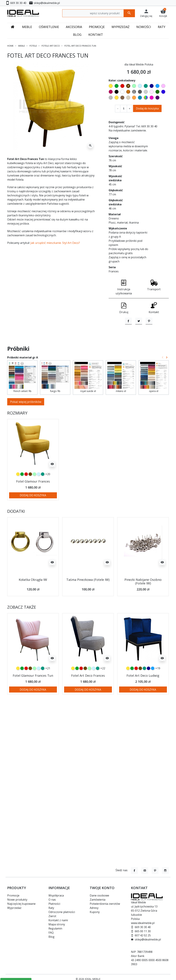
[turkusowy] (43, 489)
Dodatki (16, 527)
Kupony (95, 912)
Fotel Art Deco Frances (88, 691)
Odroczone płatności (62, 912)
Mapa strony (57, 924)
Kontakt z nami (58, 920)
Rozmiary (17, 428)
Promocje (13, 895)
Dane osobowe (99, 895)
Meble (22, 46)
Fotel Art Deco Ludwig (143, 691)
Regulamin (55, 928)
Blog (51, 937)
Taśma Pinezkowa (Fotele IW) (88, 595)
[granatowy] (148, 684)
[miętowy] (34, 489)
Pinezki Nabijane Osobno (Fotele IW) (143, 597)
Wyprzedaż (14, 908)
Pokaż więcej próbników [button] (26, 417)
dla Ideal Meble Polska (139, 64)
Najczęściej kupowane (21, 904)
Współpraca (56, 895)
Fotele (33, 46)
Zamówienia (98, 900)
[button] (163, 13)
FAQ (51, 933)
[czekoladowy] (30, 489)
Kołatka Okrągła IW (33, 595)
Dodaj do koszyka (147, 108)
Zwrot (52, 916)
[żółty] (18, 489)
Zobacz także (22, 622)
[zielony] (22, 489)
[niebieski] (153, 684)
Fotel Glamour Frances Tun (33, 691)
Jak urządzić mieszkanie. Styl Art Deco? (55, 243)
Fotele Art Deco (51, 46)
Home (10, 46)
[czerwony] (26, 489)
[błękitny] (38, 489)
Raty (51, 908)
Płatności (54, 904)
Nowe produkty (17, 900)
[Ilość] (124, 109)
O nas (52, 900)
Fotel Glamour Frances (33, 497)
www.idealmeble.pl (143, 923)
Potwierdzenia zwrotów (105, 904)
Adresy (94, 908)
